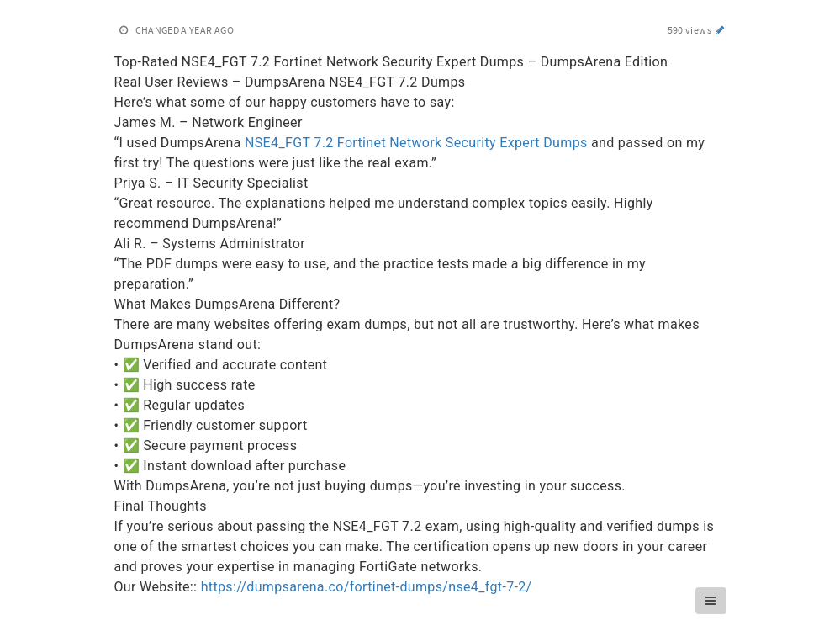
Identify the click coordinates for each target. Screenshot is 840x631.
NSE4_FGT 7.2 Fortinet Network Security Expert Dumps (416, 143)
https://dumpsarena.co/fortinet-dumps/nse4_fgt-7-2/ (367, 587)
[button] (711, 601)
